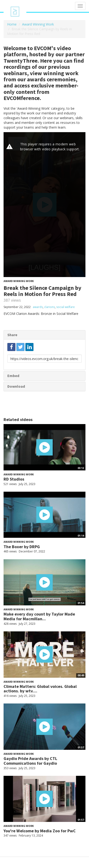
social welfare (66, 307)
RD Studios (14, 479)
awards (38, 307)
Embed (13, 376)
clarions (49, 307)
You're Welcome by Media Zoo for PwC (40, 831)
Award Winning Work (38, 24)
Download (16, 386)
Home (12, 24)
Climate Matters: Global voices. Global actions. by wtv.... (40, 689)
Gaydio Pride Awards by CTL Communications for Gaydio (30, 761)
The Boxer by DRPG (22, 547)
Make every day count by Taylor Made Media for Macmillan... (39, 616)
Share (12, 335)
